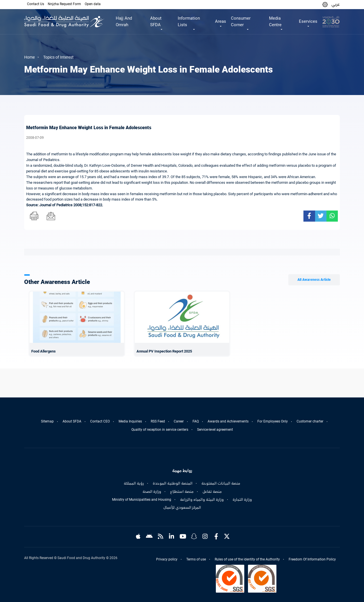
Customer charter (310, 421)
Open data (93, 4)
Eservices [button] (308, 21)
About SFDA (72, 421)
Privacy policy (167, 559)
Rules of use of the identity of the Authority (247, 559)
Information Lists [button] (189, 21)
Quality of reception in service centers (160, 430)
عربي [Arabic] (336, 4)
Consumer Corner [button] (241, 21)
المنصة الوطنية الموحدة (173, 483)
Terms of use (196, 559)
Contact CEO (100, 421)
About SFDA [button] (156, 21)
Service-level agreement (215, 430)
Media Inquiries (130, 421)
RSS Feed (158, 421)
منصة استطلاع (182, 492)
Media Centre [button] (275, 21)
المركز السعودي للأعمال (182, 508)
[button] (325, 4)
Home (29, 57)
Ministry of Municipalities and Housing (142, 500)
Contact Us (36, 4)
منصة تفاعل (212, 492)
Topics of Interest (58, 57)
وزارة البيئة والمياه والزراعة (202, 500)
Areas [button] (221, 21)
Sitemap (47, 421)
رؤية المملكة (134, 483)
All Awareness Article (314, 280)
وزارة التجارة (242, 500)
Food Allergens (44, 351)
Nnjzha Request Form (64, 4)
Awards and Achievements (228, 421)
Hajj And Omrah (124, 21)
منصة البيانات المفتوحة (221, 483)
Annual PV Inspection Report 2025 (164, 351)
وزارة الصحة (152, 492)
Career (179, 421)
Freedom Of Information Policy (312, 559)
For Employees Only (273, 421)
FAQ (196, 421)
